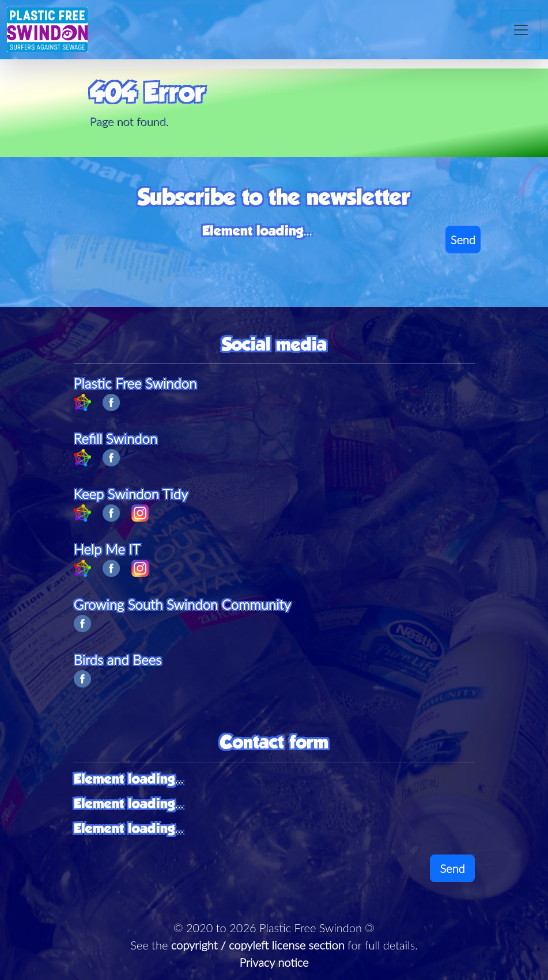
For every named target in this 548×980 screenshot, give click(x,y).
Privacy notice (274, 962)
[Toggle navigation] (521, 30)
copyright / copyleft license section (258, 945)
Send (463, 240)
